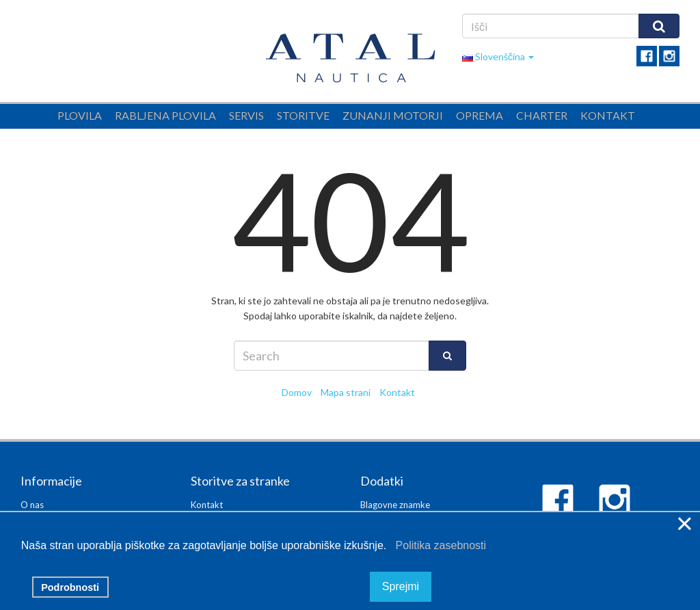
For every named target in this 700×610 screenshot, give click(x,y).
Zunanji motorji (393, 115)
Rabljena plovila (165, 115)
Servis (246, 115)
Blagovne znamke (395, 505)
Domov (297, 392)
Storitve (303, 115)
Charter (542, 115)
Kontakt (608, 115)
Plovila (80, 115)
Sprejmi (401, 587)
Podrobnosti (70, 587)
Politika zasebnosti (438, 545)
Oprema (480, 115)
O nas (32, 505)
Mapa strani (346, 392)
